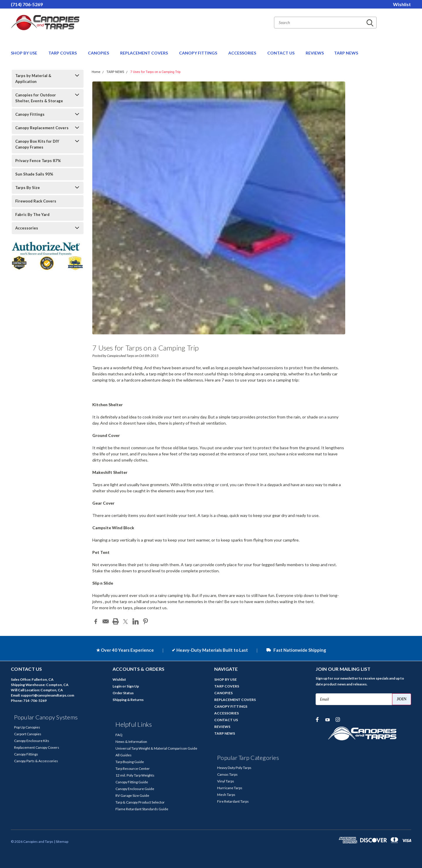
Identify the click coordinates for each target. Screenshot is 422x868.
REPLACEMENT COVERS (144, 53)
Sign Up (133, 686)
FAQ (119, 735)
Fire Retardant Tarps (233, 801)
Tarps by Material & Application (33, 79)
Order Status (123, 693)
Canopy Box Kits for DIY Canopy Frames (37, 144)
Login (117, 686)
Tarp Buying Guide (130, 762)
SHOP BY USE (24, 53)
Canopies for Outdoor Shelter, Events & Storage (39, 98)
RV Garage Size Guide (132, 795)
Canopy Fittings (30, 114)
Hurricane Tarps (230, 788)
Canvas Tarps (227, 774)
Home (96, 72)
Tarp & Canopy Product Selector (140, 802)
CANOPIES (99, 53)
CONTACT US (281, 53)
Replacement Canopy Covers (37, 747)
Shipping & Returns (128, 700)
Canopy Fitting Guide (132, 782)
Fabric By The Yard (32, 215)
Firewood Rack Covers (36, 201)
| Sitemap (61, 841)
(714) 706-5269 (27, 4)
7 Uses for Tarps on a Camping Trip (155, 72)
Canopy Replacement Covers (42, 128)
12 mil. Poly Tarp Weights (135, 775)
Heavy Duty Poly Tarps (234, 768)
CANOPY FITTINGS (199, 53)
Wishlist (402, 4)
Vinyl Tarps (226, 781)
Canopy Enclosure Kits (32, 741)
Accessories (27, 228)
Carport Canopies (28, 734)
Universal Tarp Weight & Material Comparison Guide (156, 748)
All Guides (124, 755)
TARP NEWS (346, 53)
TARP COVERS (63, 53)
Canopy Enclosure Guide (135, 789)
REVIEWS (315, 53)
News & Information (131, 742)
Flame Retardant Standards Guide (142, 809)
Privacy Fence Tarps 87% (38, 161)
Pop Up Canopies (27, 727)
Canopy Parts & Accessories (36, 761)
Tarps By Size (28, 188)
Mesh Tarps (226, 795)
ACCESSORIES (243, 53)
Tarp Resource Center (133, 769)
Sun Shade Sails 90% (34, 174)
